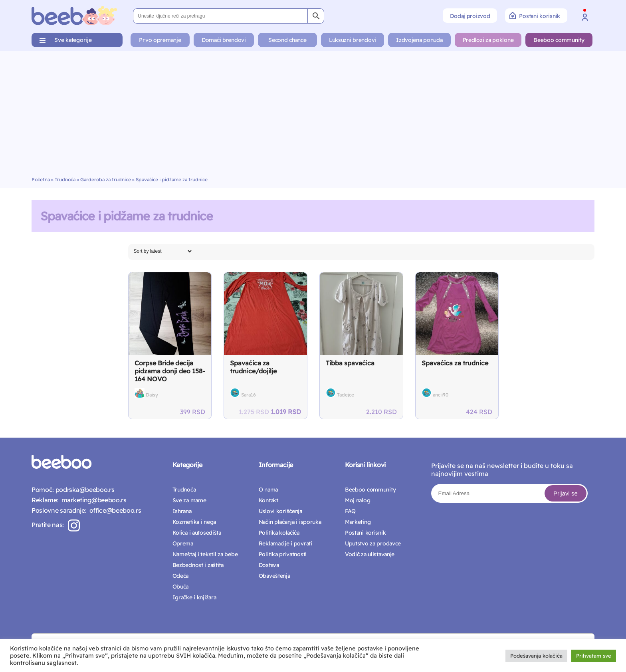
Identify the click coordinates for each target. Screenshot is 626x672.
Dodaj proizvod (470, 16)
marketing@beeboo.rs (92, 500)
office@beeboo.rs (114, 510)
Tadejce (346, 395)
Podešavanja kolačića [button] (536, 656)
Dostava (269, 565)
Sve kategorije (73, 40)
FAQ (350, 511)
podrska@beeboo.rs (84, 490)
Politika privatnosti (283, 554)
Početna (41, 179)
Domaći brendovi (224, 40)
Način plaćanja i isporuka (290, 522)
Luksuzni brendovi (353, 40)
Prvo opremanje (160, 40)
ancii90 (441, 395)
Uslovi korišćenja (280, 511)
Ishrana (182, 511)
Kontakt (268, 500)
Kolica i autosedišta (197, 533)
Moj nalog (358, 500)
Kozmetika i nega (194, 522)
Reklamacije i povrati (285, 543)
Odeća (181, 576)
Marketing (358, 522)
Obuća (181, 587)
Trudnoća (65, 179)
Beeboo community (559, 40)
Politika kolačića (279, 533)
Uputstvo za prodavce (373, 543)
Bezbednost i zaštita (198, 565)
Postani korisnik (535, 16)
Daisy (152, 395)
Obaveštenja (274, 576)
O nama (268, 490)
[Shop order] (162, 251)
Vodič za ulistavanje (370, 554)
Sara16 (249, 395)
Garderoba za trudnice (106, 179)
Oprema (183, 543)
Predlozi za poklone (488, 40)
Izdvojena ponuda (419, 40)
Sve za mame (189, 500)
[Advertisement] (313, 117)
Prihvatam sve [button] (594, 656)
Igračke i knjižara (194, 597)
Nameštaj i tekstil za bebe (205, 554)
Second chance (287, 40)
